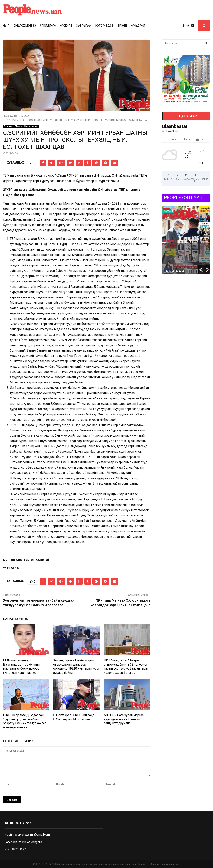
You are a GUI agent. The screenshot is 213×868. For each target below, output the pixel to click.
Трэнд (122, 26)
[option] (186, 240)
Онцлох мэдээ (25, 26)
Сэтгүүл (168, 211)
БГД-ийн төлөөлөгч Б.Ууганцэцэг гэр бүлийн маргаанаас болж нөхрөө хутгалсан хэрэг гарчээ (21, 666)
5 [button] (180, 271)
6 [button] (183, 271)
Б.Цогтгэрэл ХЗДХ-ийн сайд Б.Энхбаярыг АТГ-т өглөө (74, 717)
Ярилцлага (48, 26)
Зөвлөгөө (83, 26)
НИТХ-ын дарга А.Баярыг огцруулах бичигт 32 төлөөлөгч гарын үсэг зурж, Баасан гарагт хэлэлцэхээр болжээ (127, 666)
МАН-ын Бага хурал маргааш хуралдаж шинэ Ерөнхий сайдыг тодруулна (125, 719)
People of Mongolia (30, 842)
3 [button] (173, 271)
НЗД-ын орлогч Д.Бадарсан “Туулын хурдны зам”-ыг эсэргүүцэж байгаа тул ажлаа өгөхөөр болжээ (25, 721)
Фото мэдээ (104, 26)
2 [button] (170, 271)
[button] (201, 270)
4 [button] (177, 271)
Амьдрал (138, 26)
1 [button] (167, 271)
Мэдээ (18, 126)
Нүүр (6, 26)
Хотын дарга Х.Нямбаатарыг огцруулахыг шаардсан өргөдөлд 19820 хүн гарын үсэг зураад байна (76, 666)
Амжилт (66, 26)
